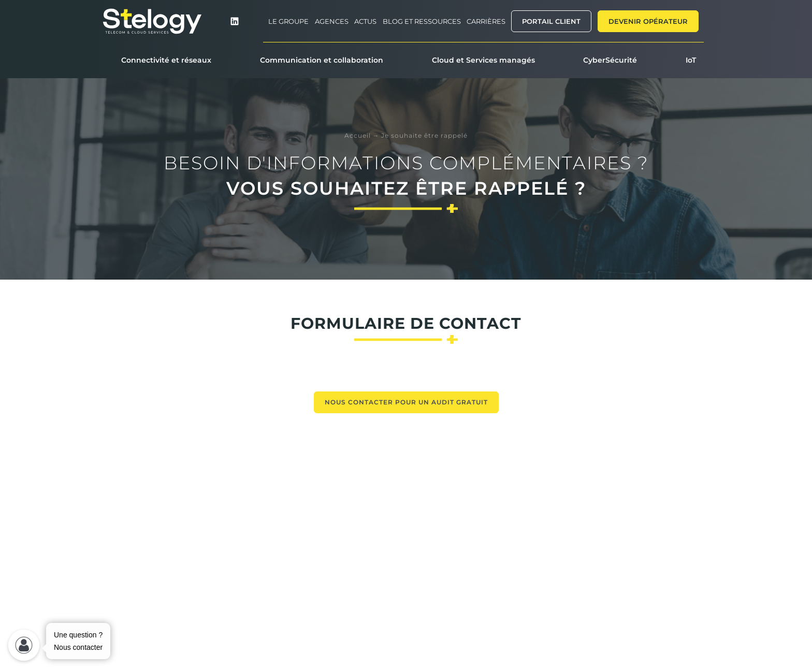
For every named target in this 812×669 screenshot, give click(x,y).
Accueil (358, 135)
